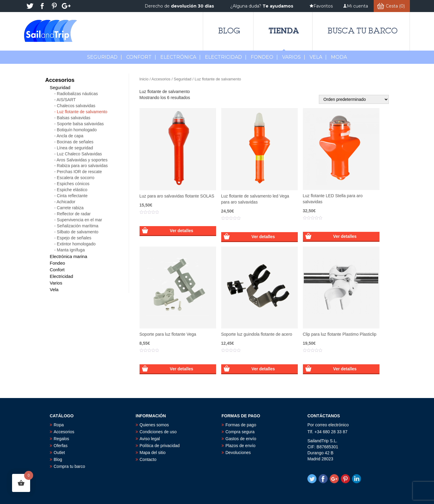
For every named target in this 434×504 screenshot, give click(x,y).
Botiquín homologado (77, 130)
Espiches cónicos (73, 184)
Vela (318, 57)
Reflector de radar (74, 214)
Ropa (59, 425)
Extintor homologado (76, 244)
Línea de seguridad (75, 148)
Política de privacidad (160, 446)
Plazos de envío (241, 446)
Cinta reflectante (72, 196)
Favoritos (323, 6)
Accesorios (161, 79)
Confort (141, 57)
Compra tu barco (69, 466)
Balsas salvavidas (74, 118)
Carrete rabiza (70, 208)
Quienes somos (154, 425)
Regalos (61, 439)
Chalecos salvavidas (76, 106)
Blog (229, 31)
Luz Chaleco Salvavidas (79, 154)
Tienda (284, 31)
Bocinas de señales (75, 142)
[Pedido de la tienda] (354, 99)
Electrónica (181, 57)
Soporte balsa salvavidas (80, 124)
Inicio (144, 79)
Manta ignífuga (71, 250)
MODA (339, 57)
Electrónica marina (68, 256)
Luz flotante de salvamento (82, 112)
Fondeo (264, 57)
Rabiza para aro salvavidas (82, 166)
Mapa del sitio (153, 453)
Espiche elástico (72, 190)
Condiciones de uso (158, 432)
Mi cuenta (357, 6)
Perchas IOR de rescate (79, 172)
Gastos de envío (241, 439)
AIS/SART (66, 100)
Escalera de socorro (76, 178)
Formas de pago (241, 425)
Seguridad (105, 57)
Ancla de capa (70, 136)
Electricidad (226, 57)
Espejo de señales (74, 238)
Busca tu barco (363, 31)
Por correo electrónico (328, 425)
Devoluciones (238, 453)
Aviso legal (150, 439)
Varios (294, 57)
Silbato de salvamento (78, 232)
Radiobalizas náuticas (77, 94)
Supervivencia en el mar (80, 220)
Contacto (148, 459)
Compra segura (240, 432)
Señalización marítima (78, 226)
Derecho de (179, 6)
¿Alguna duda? (262, 6)
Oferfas (61, 446)
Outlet (59, 453)
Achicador (66, 202)
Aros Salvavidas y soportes (82, 160)
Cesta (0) (395, 6)
